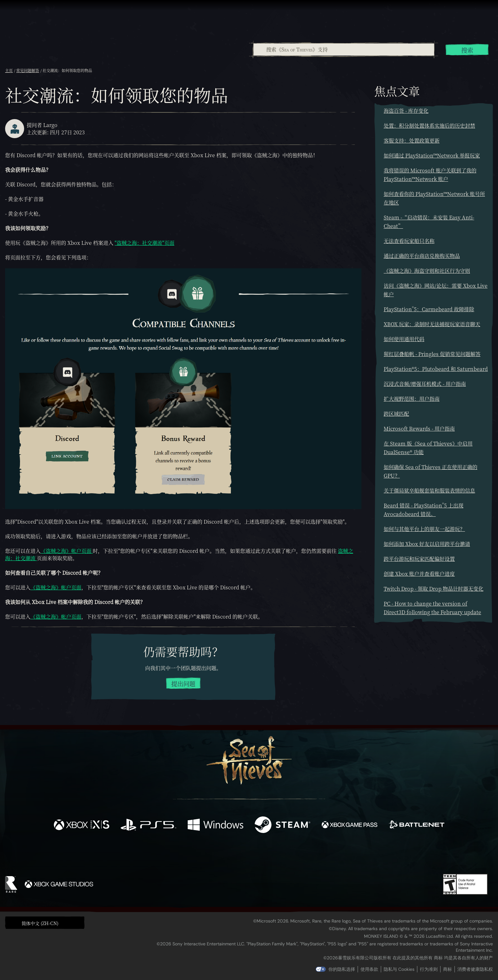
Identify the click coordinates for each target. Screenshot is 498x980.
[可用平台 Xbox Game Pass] (350, 826)
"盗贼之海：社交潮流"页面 (145, 243)
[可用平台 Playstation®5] (148, 826)
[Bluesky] (310, 856)
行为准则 (429, 969)
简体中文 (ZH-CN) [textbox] (40, 923)
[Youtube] (247, 856)
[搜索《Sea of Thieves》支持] (344, 50)
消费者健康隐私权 (475, 969)
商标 (448, 969)
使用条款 (369, 969)
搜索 (467, 50)
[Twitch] (220, 856)
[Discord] (275, 857)
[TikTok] (293, 856)
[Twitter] (202, 855)
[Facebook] (185, 855)
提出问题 (183, 684)
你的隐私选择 (342, 969)
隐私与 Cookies (399, 969)
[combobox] (343, 50)
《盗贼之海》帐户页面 (67, 551)
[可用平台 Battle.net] (417, 826)
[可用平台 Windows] (215, 826)
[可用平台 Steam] (283, 826)
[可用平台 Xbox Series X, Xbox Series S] (81, 826)
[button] (45, 923)
